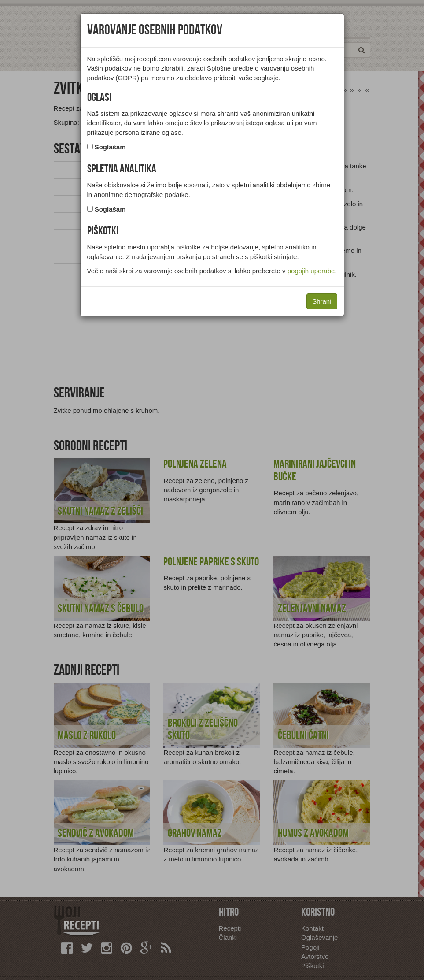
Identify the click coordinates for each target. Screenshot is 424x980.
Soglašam (110, 147)
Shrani (322, 301)
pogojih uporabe (311, 271)
